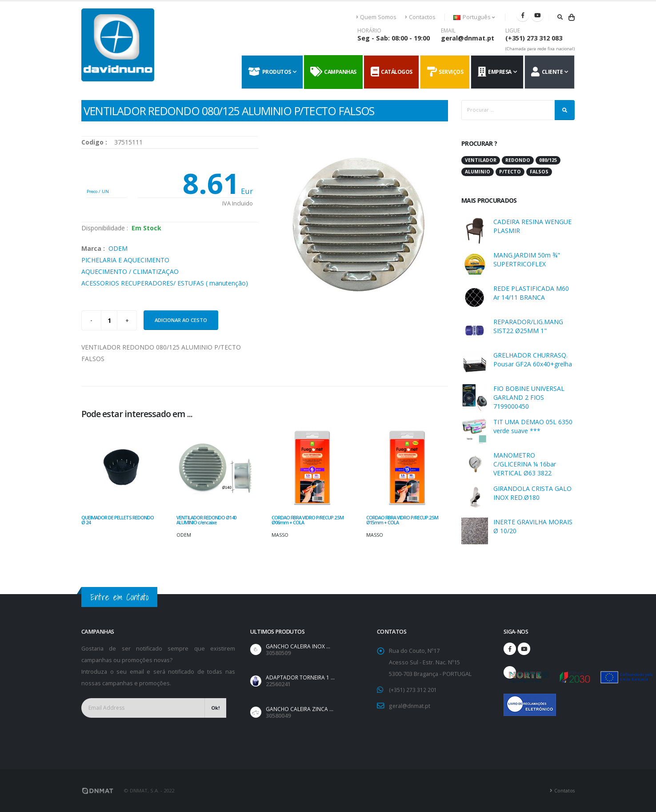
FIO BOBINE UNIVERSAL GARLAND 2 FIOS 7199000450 (529, 397)
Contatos (564, 790)
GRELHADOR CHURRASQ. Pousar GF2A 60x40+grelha (533, 360)
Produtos (270, 72)
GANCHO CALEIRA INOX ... (299, 646)
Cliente (547, 72)
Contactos (420, 17)
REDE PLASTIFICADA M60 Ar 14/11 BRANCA (531, 293)
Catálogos (392, 72)
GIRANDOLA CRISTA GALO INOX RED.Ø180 (532, 493)
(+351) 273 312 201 (413, 689)
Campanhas (333, 72)
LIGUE (513, 31)
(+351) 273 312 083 (534, 38)
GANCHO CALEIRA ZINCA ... (300, 709)
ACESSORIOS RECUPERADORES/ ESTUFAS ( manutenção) (165, 283)
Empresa (495, 72)
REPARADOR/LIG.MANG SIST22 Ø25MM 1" (528, 326)
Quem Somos (376, 17)
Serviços (445, 72)
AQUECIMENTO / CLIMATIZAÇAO (130, 271)
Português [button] (474, 17)
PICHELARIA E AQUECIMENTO (125, 260)
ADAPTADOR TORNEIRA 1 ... (301, 677)
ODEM (118, 248)
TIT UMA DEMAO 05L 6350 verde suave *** (533, 426)
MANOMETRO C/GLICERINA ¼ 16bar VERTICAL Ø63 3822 (525, 464)
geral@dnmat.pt (468, 38)
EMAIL (448, 31)
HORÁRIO (369, 31)
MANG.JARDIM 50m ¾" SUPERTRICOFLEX (527, 259)
